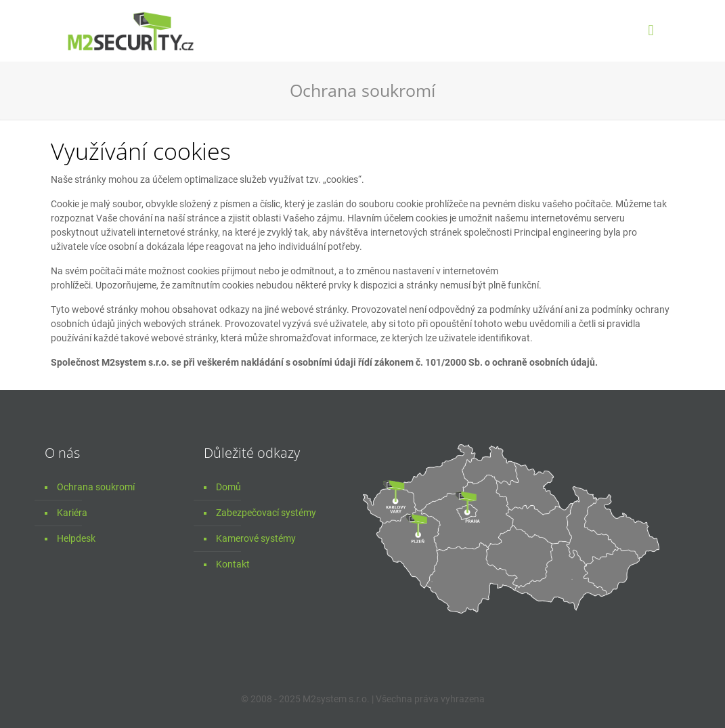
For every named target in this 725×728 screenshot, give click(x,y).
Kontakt (233, 564)
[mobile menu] (651, 30)
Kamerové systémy (256, 538)
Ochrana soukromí (96, 487)
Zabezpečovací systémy (266, 513)
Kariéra (72, 513)
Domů (228, 487)
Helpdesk (76, 538)
